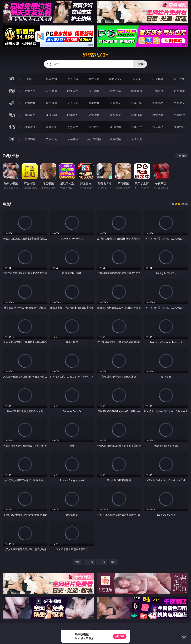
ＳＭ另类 (179, 91)
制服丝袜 (115, 103)
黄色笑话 (158, 127)
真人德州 (51, 79)
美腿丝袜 (115, 115)
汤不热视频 (94, 139)
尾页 (113, 562)
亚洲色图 (51, 115)
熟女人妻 (115, 91)
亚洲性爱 (30, 103)
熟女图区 (158, 115)
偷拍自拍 (51, 103)
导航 (12, 139)
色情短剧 (137, 139)
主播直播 (158, 91)
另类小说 (137, 127)
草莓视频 (73, 139)
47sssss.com (95, 55)
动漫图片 (94, 115)
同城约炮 (30, 139)
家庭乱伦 (51, 127)
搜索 (140, 64)
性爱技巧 (179, 127)
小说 (12, 127)
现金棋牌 (158, 79)
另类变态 (179, 103)
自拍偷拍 (51, 91)
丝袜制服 (137, 91)
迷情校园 (115, 127)
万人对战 (73, 79)
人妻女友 (73, 127)
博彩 (12, 79)
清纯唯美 (137, 115)
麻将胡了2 (115, 79)
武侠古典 (94, 127)
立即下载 (120, 636)
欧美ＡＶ (73, 91)
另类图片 (179, 115)
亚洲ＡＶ (30, 91)
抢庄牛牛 (179, 79)
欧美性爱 (94, 103)
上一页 (89, 562)
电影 (12, 103)
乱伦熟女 (158, 103)
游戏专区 (94, 79)
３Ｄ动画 (94, 91)
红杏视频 (115, 139)
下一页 (102, 562)
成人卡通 (73, 103)
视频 (12, 91)
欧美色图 (73, 115)
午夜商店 (51, 139)
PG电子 (30, 79)
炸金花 (137, 79)
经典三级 (137, 103)
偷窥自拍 (30, 115)
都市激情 (30, 127)
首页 (78, 562)
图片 (12, 115)
